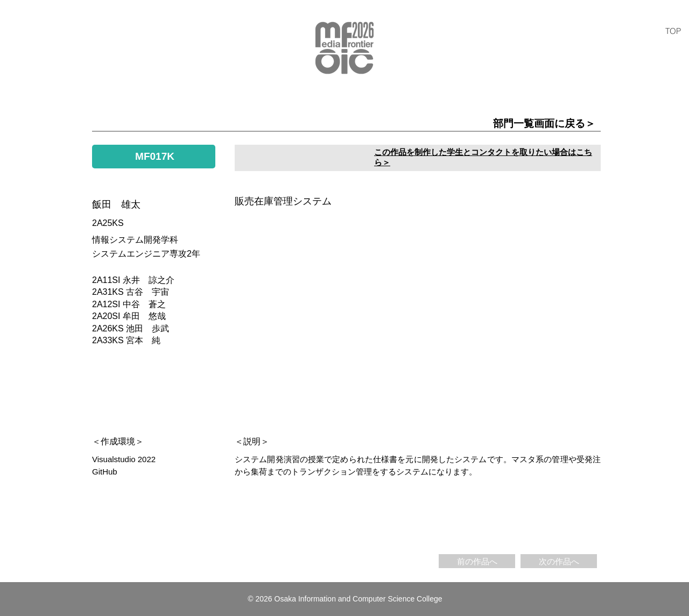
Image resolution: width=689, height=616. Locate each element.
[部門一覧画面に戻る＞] (478, 124)
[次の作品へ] (559, 561)
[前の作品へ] (477, 561)
